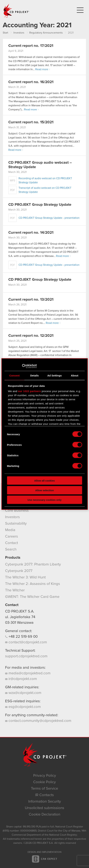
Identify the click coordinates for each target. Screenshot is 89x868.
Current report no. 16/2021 (31, 82)
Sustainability (16, 524)
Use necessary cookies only (44, 500)
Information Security (45, 802)
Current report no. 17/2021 (31, 46)
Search (11, 549)
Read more (42, 69)
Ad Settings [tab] (54, 375)
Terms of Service (44, 789)
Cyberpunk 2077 (19, 571)
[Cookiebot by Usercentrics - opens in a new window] (22, 366)
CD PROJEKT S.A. (20, 611)
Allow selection (44, 490)
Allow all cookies (44, 481)
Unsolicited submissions (44, 808)
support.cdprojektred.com (26, 656)
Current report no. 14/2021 (31, 233)
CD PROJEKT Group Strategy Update (40, 205)
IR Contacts (44, 795)
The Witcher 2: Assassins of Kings (33, 584)
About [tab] (75, 375)
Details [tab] (35, 375)
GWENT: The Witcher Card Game (32, 597)
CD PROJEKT (16, 11)
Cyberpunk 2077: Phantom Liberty (33, 564)
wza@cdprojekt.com (23, 693)
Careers (11, 537)
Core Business (17, 511)
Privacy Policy (45, 776)
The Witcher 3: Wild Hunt (25, 577)
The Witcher (15, 590)
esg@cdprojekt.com (23, 707)
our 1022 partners (29, 391)
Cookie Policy (44, 782)
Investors (12, 517)
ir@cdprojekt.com (21, 679)
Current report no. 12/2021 (31, 336)
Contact (11, 543)
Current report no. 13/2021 (31, 300)
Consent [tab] (15, 375)
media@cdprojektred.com (28, 673)
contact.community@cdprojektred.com (38, 721)
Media (10, 530)
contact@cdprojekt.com (26, 642)
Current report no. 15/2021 (31, 122)
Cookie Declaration (44, 815)
